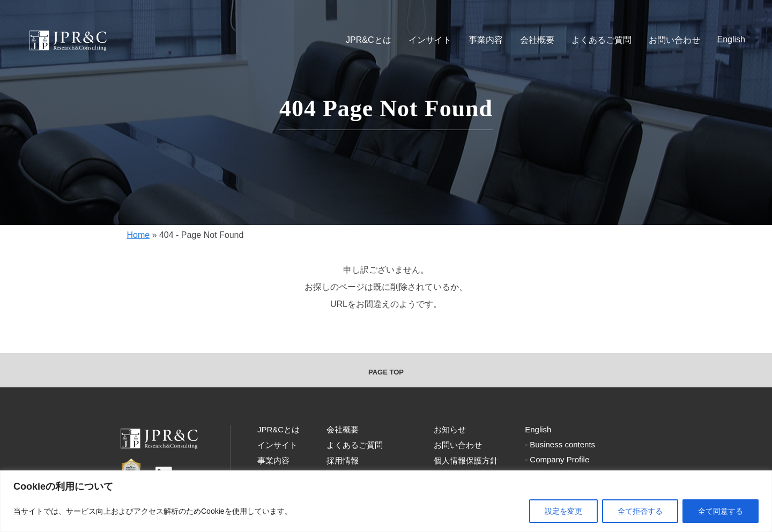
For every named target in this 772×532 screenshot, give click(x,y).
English (731, 39)
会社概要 (537, 40)
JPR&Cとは (368, 40)
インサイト (430, 40)
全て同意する (721, 511)
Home (138, 235)
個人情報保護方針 (466, 460)
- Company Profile (557, 459)
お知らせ (450, 429)
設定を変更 (563, 511)
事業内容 (486, 40)
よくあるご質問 (602, 40)
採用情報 (343, 460)
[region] (386, 501)
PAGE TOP (386, 372)
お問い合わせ (674, 40)
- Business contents (560, 444)
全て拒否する (640, 511)
